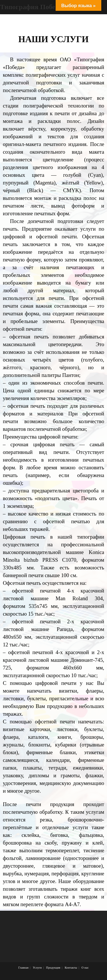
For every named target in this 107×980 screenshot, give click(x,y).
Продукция (53, 968)
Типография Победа (31, 7)
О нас (85, 968)
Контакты (71, 968)
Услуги (37, 968)
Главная (23, 968)
